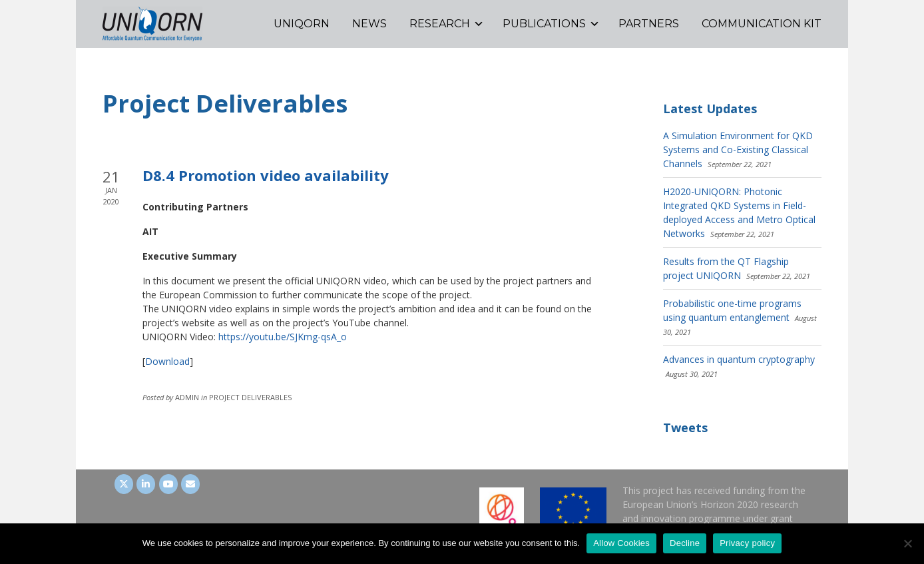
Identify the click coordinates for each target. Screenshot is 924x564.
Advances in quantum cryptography (739, 359)
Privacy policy (747, 543)
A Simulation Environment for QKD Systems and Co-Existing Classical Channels (738, 149)
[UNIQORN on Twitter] (124, 484)
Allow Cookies (621, 543)
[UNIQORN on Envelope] (190, 484)
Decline (685, 543)
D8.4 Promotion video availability (266, 175)
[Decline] (907, 543)
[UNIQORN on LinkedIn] (146, 484)
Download (167, 361)
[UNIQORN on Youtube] (168, 484)
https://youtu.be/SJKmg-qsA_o (283, 337)
